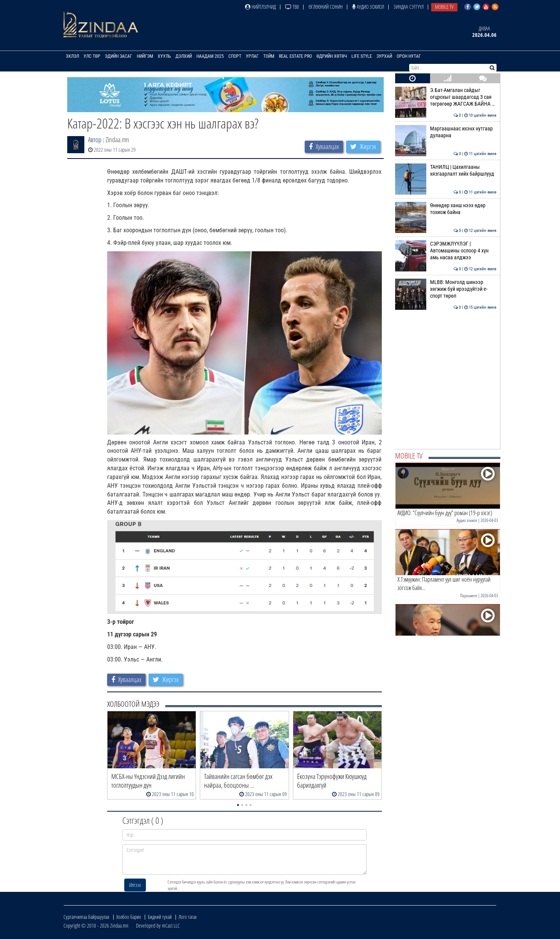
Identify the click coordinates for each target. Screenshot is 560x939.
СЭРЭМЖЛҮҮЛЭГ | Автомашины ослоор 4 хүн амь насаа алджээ (446, 251)
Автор (95, 140)
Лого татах (188, 917)
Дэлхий (184, 56)
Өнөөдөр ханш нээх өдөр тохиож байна (446, 209)
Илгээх (135, 885)
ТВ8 (292, 7)
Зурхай (384, 56)
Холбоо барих (129, 917)
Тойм (269, 56)
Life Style (362, 56)
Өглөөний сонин (326, 7)
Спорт (235, 56)
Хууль (164, 56)
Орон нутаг (409, 56)
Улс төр (92, 56)
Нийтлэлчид (260, 7)
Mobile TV (444, 7)
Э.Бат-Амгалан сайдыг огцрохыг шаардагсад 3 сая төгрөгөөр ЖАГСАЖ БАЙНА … (446, 97)
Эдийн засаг (119, 56)
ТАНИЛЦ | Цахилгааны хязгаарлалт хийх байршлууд (446, 170)
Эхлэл (72, 56)
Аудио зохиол (368, 7)
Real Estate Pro (295, 56)
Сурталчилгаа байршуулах (86, 917)
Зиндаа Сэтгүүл (409, 7)
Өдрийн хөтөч (332, 56)
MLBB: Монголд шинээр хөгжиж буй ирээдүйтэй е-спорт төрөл (446, 289)
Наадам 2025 (210, 56)
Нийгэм (145, 56)
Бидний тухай (160, 917)
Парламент (469, 596)
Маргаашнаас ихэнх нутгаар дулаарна (446, 132)
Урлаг (252, 56)
